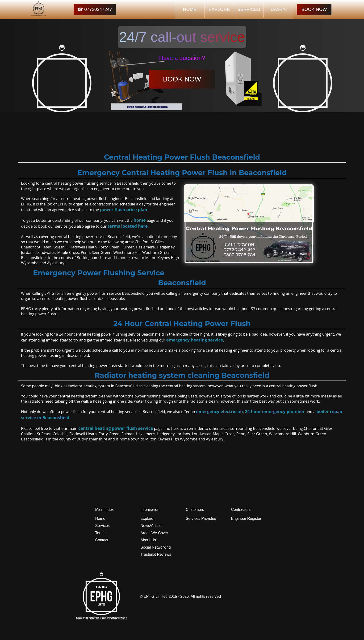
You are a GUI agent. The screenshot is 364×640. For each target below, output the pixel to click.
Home (100, 518)
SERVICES (249, 9)
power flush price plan (124, 209)
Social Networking (156, 547)
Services (103, 526)
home (140, 220)
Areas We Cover (154, 533)
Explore (147, 518)
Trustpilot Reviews (156, 554)
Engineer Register (246, 518)
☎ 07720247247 (95, 9)
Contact (102, 540)
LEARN (278, 9)
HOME (190, 9)
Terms (100, 533)
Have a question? (182, 58)
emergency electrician (220, 411)
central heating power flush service (116, 428)
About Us (148, 540)
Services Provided (201, 518)
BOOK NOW (314, 9)
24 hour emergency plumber (275, 411)
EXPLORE (219, 9)
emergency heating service (195, 340)
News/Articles (152, 526)
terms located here (128, 226)
